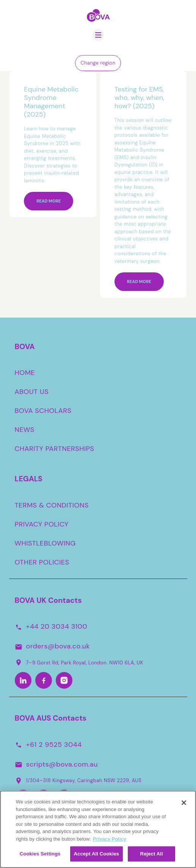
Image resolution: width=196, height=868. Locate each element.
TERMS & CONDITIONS (52, 505)
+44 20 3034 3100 (57, 627)
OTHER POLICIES (42, 562)
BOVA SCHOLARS (43, 411)
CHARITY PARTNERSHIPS (55, 449)
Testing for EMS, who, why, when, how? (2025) (140, 98)
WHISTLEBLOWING (45, 543)
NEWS (25, 430)
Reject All (152, 856)
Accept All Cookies (97, 856)
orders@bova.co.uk (58, 647)
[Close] (184, 805)
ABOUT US (32, 392)
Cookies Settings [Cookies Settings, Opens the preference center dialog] (40, 856)
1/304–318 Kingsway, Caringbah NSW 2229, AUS (78, 781)
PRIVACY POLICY (42, 524)
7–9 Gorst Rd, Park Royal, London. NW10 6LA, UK (79, 662)
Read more (49, 201)
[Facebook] (44, 681)
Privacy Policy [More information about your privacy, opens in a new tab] (110, 841)
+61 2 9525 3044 (54, 745)
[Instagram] (64, 681)
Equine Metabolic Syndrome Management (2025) (51, 102)
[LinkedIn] (23, 681)
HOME (25, 373)
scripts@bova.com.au (62, 764)
